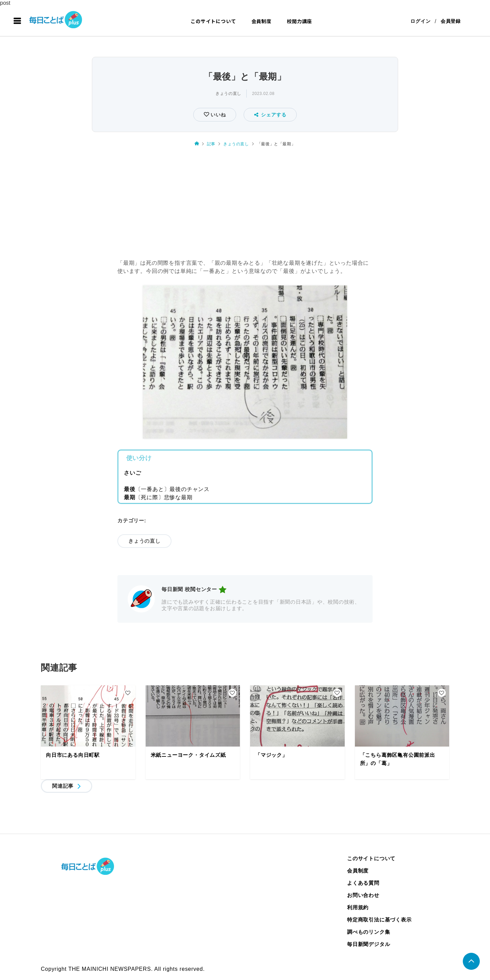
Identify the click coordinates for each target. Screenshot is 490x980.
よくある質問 (363, 883)
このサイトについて (213, 21)
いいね (217, 115)
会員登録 (451, 21)
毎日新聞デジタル (369, 944)
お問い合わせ (363, 895)
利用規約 (358, 907)
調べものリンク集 (369, 932)
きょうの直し (228, 94)
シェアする (270, 115)
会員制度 (262, 21)
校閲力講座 (299, 21)
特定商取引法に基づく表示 (379, 920)
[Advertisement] (245, 204)
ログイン (420, 21)
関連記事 (63, 786)
